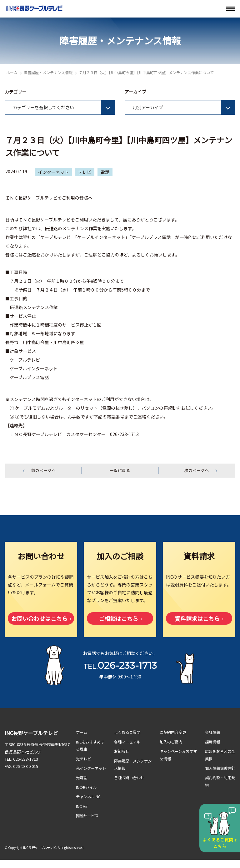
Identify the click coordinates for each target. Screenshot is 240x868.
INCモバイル (87, 795)
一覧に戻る (120, 471)
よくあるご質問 (128, 733)
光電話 (82, 786)
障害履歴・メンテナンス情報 (48, 72)
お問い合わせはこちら (39, 619)
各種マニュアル (128, 742)
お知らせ (122, 752)
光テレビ (84, 759)
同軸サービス (88, 823)
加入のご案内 (172, 742)
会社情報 (213, 733)
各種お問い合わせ (130, 778)
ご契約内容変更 (174, 733)
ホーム (12, 72)
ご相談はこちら (118, 619)
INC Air (82, 814)
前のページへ (43, 471)
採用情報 (213, 742)
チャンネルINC (89, 804)
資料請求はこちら (197, 619)
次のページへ (197, 471)
